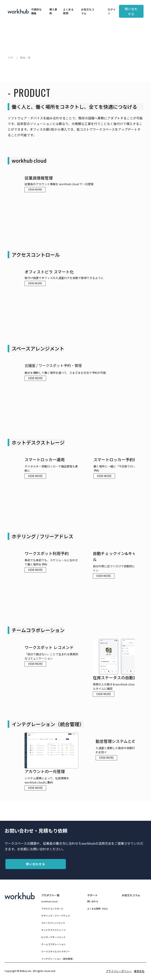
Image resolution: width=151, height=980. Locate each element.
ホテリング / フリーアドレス (56, 916)
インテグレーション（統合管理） (58, 959)
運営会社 (139, 971)
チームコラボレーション (53, 944)
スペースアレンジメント (53, 923)
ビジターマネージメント (53, 937)
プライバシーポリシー (119, 971)
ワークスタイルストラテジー (56, 951)
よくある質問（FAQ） (98, 909)
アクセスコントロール (52, 909)
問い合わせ (93, 901)
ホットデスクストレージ (53, 930)
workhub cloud (49, 901)
